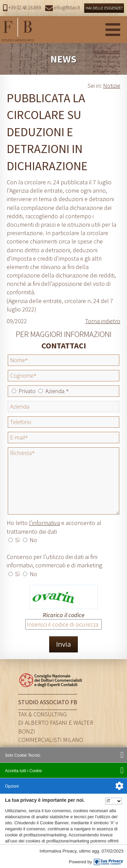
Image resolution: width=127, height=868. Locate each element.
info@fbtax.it (62, 8)
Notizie (112, 86)
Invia (63, 644)
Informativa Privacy (58, 851)
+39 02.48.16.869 (22, 8)
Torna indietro (103, 321)
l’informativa (44, 523)
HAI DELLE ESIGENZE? (104, 8)
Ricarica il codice (64, 615)
